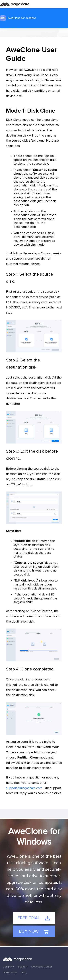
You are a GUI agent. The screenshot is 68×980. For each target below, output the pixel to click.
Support (23, 967)
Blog (24, 973)
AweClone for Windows (18, 18)
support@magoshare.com (24, 788)
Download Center (42, 967)
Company (8, 967)
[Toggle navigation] (64, 4)
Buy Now (34, 932)
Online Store (10, 973)
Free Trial (34, 918)
